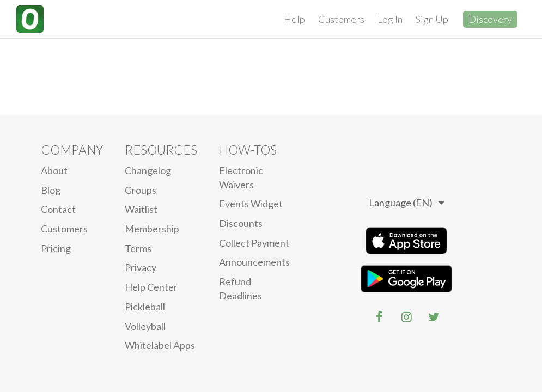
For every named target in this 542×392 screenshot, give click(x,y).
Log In (390, 19)
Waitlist (141, 209)
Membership (152, 229)
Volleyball (145, 326)
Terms (138, 248)
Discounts (241, 223)
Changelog (148, 170)
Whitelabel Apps (160, 345)
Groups (141, 190)
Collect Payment (254, 243)
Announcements (254, 262)
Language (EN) (406, 203)
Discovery (490, 19)
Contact (58, 209)
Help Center (151, 287)
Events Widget (251, 204)
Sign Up (432, 19)
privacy (141, 267)
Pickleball (145, 307)
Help (294, 19)
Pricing (56, 248)
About (54, 170)
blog (51, 190)
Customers (341, 19)
